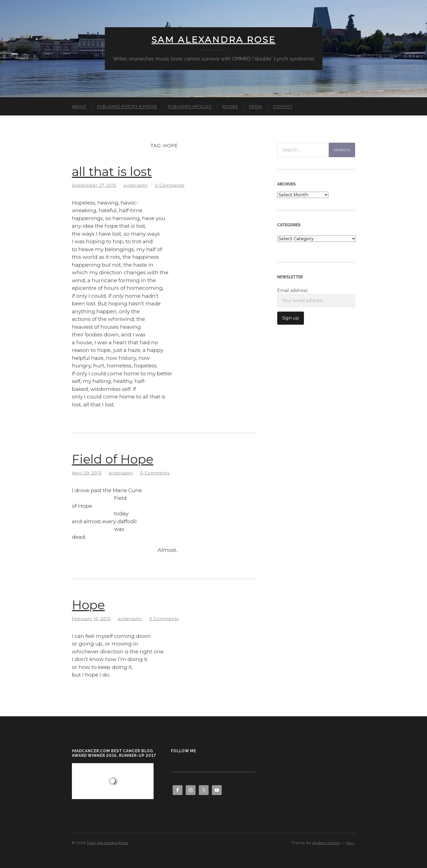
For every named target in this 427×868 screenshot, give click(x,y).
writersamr (136, 185)
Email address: (316, 298)
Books (230, 106)
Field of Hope (113, 459)
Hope (88, 605)
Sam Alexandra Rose (213, 40)
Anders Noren (326, 843)
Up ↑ (351, 843)
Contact (283, 106)
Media (255, 106)
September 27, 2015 (94, 185)
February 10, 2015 (91, 619)
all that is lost (112, 171)
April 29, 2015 (87, 473)
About (79, 106)
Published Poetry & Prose (127, 106)
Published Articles (190, 106)
